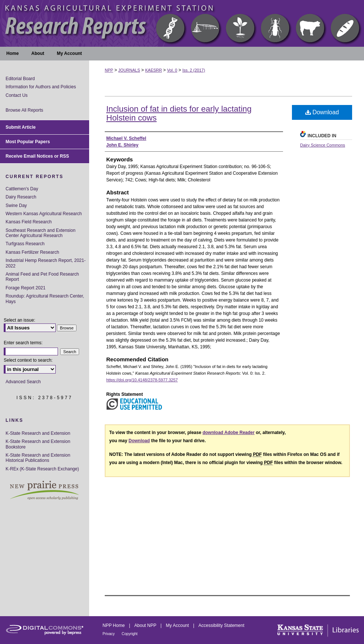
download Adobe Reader (228, 433)
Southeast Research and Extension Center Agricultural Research (40, 233)
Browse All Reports (24, 110)
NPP (109, 70)
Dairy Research (21, 197)
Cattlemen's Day (22, 189)
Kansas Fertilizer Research (32, 252)
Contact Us (17, 95)
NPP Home (114, 625)
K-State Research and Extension (38, 433)
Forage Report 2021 (25, 288)
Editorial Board (20, 79)
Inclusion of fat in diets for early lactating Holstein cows (179, 113)
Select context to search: (28, 360)
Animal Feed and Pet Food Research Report (42, 277)
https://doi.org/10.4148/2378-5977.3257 (142, 380)
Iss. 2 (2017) (194, 70)
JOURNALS (129, 70)
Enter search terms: (23, 343)
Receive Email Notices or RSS (37, 156)
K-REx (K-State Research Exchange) (42, 469)
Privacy (109, 634)
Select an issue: (19, 320)
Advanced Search (23, 382)
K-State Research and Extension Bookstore (38, 444)
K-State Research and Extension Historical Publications (38, 458)
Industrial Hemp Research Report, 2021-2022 (45, 263)
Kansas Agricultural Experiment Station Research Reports (182, 23)
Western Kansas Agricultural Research (44, 214)
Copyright (130, 634)
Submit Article (21, 127)
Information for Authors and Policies (41, 87)
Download (322, 112)
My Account (178, 625)
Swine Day (16, 206)
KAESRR (154, 70)
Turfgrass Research (25, 244)
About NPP (146, 625)
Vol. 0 (172, 70)
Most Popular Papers (28, 142)
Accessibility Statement (221, 625)
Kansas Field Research (29, 222)
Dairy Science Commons (323, 145)
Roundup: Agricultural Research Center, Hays (45, 299)
